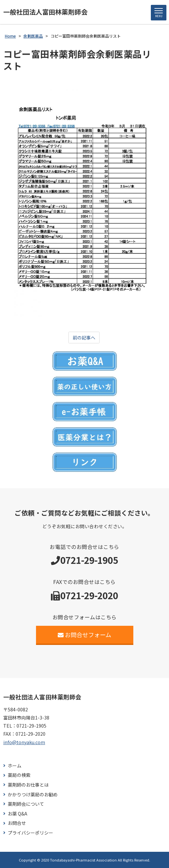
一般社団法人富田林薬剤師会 (45, 12)
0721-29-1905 (89, 560)
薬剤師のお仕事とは (28, 785)
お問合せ (17, 823)
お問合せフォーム (84, 635)
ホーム (15, 766)
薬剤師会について (26, 804)
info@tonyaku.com (24, 742)
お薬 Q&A (18, 814)
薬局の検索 (19, 775)
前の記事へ (84, 338)
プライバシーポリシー (30, 833)
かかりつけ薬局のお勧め (33, 795)
